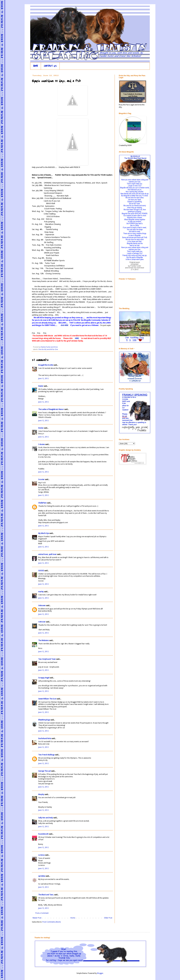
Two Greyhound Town (47, 659)
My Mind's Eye (44, 533)
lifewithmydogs (44, 720)
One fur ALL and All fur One (48, 349)
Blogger (100, 973)
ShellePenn (42, 503)
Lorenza (41, 855)
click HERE (64, 325)
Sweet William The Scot (47, 699)
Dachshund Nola (45, 739)
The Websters (44, 640)
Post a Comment (42, 913)
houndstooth (43, 834)
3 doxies (41, 444)
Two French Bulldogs (46, 755)
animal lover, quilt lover (47, 554)
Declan (41, 428)
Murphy (41, 794)
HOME (36, 66)
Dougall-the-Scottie (46, 365)
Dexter (41, 386)
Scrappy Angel (44, 678)
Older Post (108, 918)
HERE (77, 338)
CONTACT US (50, 66)
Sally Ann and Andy (46, 818)
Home (73, 918)
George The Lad (44, 771)
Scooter (41, 479)
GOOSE (41, 571)
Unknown (42, 606)
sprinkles (42, 876)
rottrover (42, 622)
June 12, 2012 (43, 379)
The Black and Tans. (46, 895)
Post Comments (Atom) (52, 922)
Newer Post (37, 918)
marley (41, 592)
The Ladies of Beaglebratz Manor (51, 409)
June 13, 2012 (43, 887)
